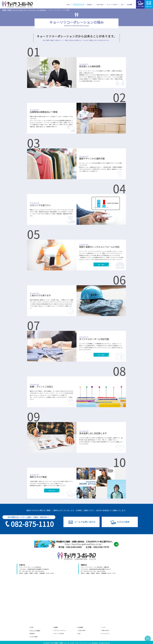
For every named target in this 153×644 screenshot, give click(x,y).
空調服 (56, 627)
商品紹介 (33, 633)
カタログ (140, 6)
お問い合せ (149, 6)
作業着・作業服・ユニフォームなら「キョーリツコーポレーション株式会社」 (24, 10)
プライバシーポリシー (60, 630)
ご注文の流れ (82, 630)
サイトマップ (106, 633)
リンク (104, 627)
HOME (32, 627)
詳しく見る (101, 265)
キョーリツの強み (35, 630)
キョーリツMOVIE (59, 633)
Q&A (79, 633)
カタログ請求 (123, 522)
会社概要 (80, 627)
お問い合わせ (85, 522)
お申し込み (52, 491)
